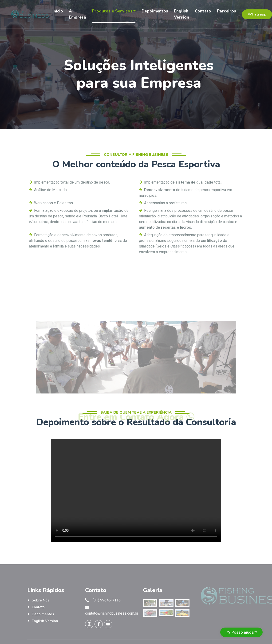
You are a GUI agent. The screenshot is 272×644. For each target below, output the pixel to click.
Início (58, 11)
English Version (181, 14)
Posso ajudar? (241, 632)
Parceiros (227, 11)
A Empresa (77, 14)
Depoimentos (155, 11)
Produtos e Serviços (112, 11)
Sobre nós (41, 600)
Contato (203, 11)
